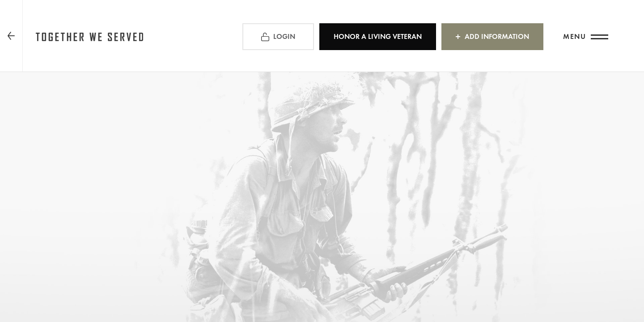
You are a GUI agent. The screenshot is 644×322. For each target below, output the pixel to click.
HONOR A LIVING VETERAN (378, 36)
